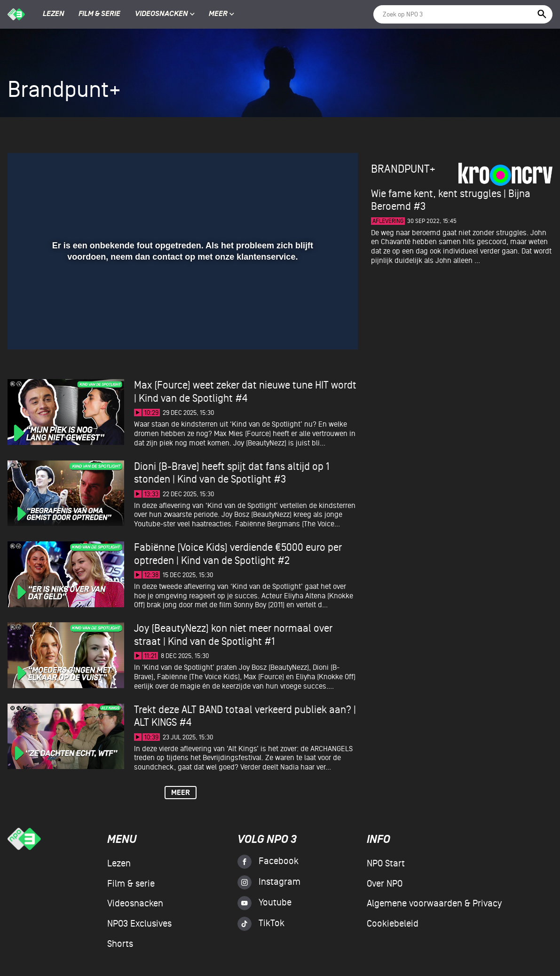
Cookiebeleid (393, 924)
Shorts (120, 944)
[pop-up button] (320, 329)
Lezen (54, 14)
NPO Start (386, 864)
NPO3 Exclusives (139, 924)
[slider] (181, 309)
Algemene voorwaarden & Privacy (434, 904)
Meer (221, 14)
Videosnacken (162, 14)
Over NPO (385, 884)
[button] (26, 329)
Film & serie (99, 14)
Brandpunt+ (403, 169)
